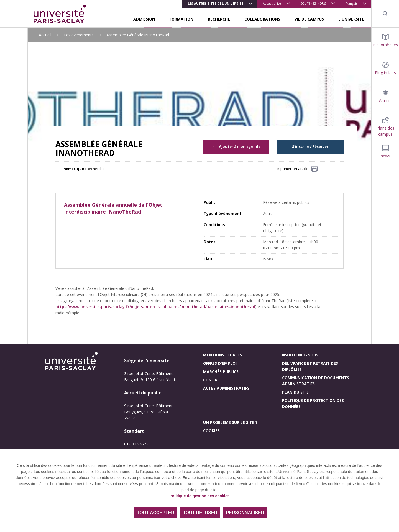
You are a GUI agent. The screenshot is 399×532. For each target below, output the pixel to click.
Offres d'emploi (220, 363)
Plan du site (295, 392)
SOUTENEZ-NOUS (313, 3)
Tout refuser (200, 513)
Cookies (211, 431)
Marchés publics (221, 372)
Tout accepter (156, 513)
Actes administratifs (226, 388)
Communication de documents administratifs (316, 381)
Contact (213, 380)
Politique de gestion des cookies (199, 496)
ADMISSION (144, 19)
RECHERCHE (219, 19)
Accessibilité (272, 3)
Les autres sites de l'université (216, 3)
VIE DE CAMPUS (309, 19)
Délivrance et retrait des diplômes (310, 366)
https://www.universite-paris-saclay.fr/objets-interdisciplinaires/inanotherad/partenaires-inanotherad (155, 307)
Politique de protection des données (313, 403)
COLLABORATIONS (262, 19)
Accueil (45, 35)
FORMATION (181, 19)
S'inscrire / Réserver (310, 146)
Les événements (79, 35)
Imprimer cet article (297, 169)
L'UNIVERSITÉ (351, 19)
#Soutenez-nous (300, 355)
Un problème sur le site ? (230, 422)
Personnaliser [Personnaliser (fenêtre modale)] (245, 513)
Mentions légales (222, 355)
